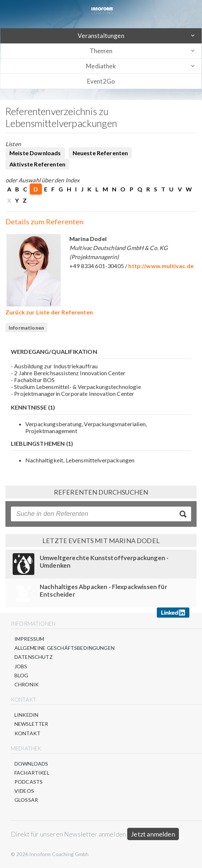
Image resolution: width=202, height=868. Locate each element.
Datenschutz (34, 657)
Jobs (21, 666)
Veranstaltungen (101, 36)
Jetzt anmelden (153, 834)
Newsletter (31, 724)
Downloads (31, 764)
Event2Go (101, 81)
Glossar (26, 800)
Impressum (29, 639)
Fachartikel (32, 773)
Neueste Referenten (100, 153)
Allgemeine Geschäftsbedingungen (65, 648)
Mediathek (101, 66)
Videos (24, 791)
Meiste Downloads (35, 153)
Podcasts (29, 782)
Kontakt (27, 733)
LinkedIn (26, 715)
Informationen (26, 328)
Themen (101, 51)
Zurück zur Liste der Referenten (49, 312)
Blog (22, 675)
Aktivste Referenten (37, 164)
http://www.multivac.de (161, 266)
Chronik (27, 684)
